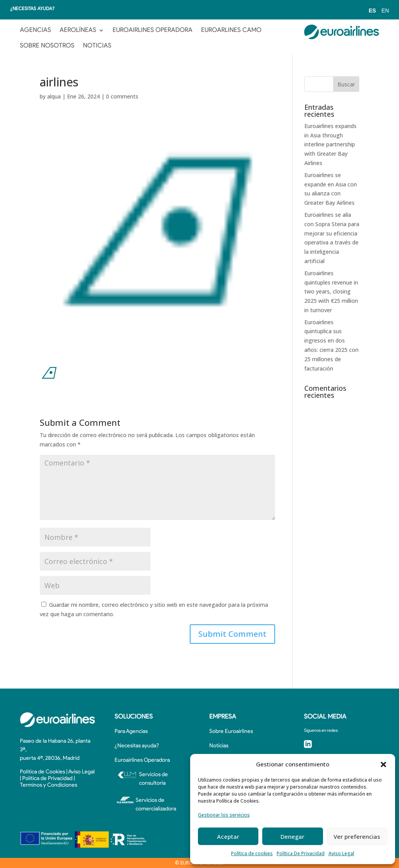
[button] (383, 764)
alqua (54, 96)
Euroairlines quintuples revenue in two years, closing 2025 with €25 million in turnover (331, 292)
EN (385, 11)
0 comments (122, 96)
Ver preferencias (357, 836)
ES (372, 11)
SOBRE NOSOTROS (47, 46)
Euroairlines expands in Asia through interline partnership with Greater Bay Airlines (330, 144)
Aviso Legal (341, 853)
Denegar (292, 836)
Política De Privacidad (301, 853)
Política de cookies (252, 853)
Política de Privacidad (47, 779)
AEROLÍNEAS (78, 30)
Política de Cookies (42, 772)
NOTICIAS (97, 46)
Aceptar (228, 836)
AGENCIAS (35, 30)
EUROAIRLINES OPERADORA (153, 30)
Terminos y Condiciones (49, 785)
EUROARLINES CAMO (231, 30)
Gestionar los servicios (224, 815)
